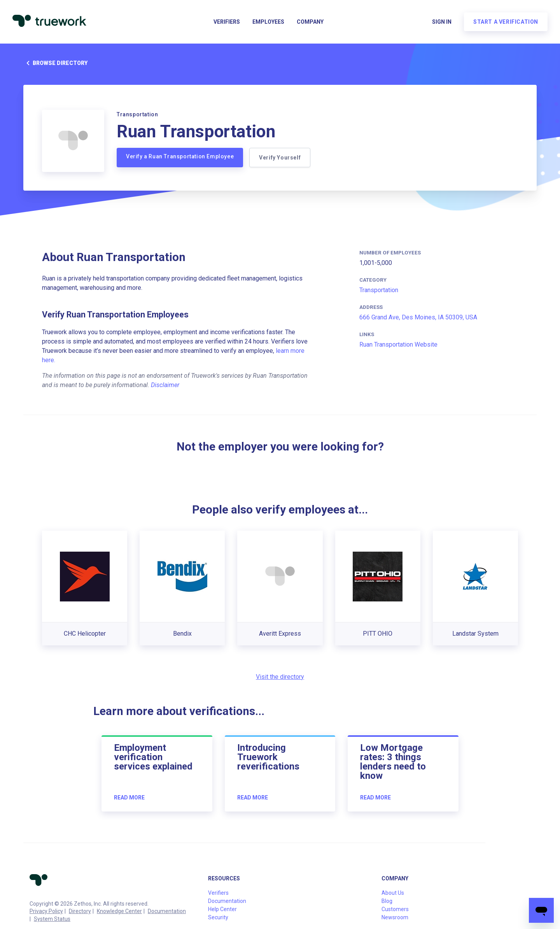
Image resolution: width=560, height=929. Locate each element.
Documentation (167, 911)
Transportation (379, 290)
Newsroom (395, 917)
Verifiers (227, 22)
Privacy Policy (46, 911)
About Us (393, 893)
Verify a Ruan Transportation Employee (180, 156)
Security (218, 917)
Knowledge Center (119, 911)
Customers (395, 909)
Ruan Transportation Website (398, 344)
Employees (268, 22)
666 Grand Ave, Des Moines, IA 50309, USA (418, 317)
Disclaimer (165, 385)
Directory (80, 911)
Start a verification (506, 22)
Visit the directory (280, 677)
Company (310, 22)
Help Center (222, 909)
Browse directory (55, 63)
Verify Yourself (280, 158)
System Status (52, 919)
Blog (387, 901)
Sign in (442, 22)
